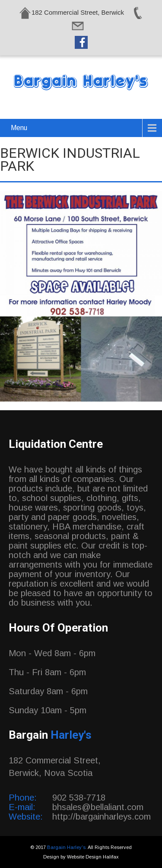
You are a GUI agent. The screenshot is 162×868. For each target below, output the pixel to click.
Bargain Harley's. (67, 847)
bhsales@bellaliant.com (98, 807)
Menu (19, 128)
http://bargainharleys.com (102, 817)
